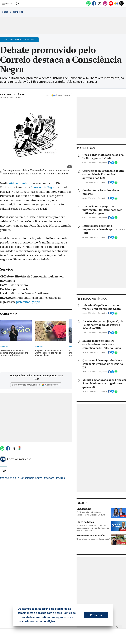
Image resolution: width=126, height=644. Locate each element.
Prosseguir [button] (96, 615)
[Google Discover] (116, 4)
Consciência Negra (42, 188)
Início (5, 12)
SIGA (58, 96)
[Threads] (121, 5)
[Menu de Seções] (8, 4)
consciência (9, 478)
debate (50, 478)
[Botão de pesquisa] (17, 4)
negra (61, 478)
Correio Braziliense (19, 459)
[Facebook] (94, 5)
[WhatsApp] (88, 5)
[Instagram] (105, 5)
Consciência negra (31, 478)
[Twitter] (100, 5)
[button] (57, 622)
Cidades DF (18, 12)
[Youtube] (111, 5)
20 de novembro (19, 183)
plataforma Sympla (28, 302)
